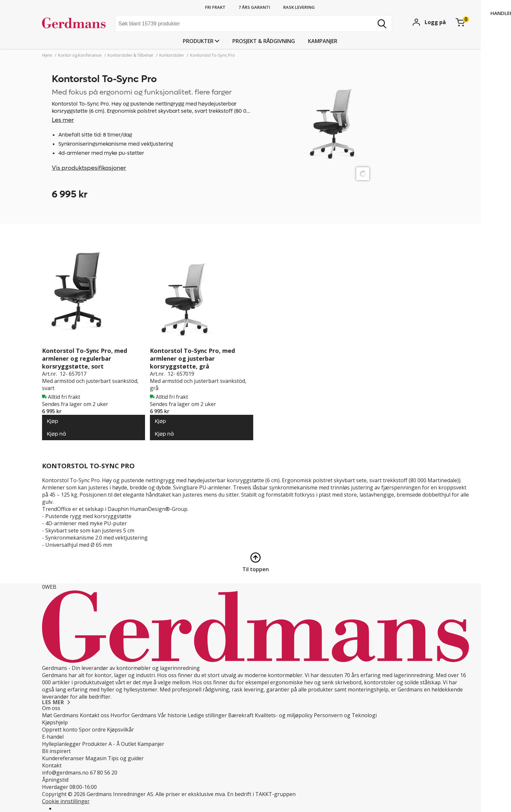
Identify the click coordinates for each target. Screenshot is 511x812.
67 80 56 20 (104, 773)
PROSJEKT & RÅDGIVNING (264, 41)
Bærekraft (241, 715)
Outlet (129, 744)
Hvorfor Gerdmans (133, 715)
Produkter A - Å (101, 744)
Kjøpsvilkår (120, 730)
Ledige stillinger (207, 715)
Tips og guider (126, 758)
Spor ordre (92, 730)
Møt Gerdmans (60, 715)
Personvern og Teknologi (345, 715)
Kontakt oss (95, 715)
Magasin (96, 758)
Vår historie (172, 715)
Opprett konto (60, 730)
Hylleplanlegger (61, 744)
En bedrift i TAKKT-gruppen (261, 794)
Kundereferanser (63, 758)
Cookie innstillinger (66, 801)
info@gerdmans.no (65, 773)
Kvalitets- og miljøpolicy (284, 715)
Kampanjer (323, 41)
